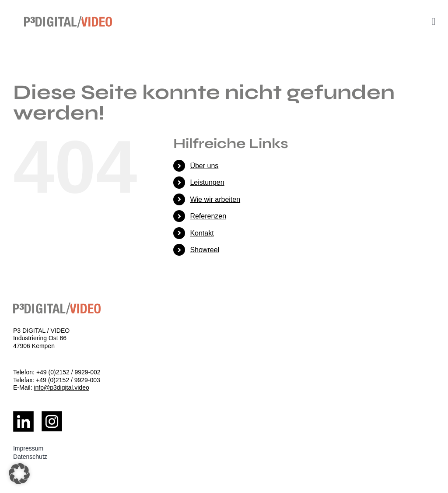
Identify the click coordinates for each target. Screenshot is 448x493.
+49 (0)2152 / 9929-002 (68, 372)
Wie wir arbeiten (215, 199)
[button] (19, 474)
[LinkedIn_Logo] (23, 414)
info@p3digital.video (61, 387)
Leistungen (207, 182)
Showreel (205, 250)
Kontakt (202, 233)
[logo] (68, 19)
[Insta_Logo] (52, 414)
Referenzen (208, 216)
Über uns (204, 166)
